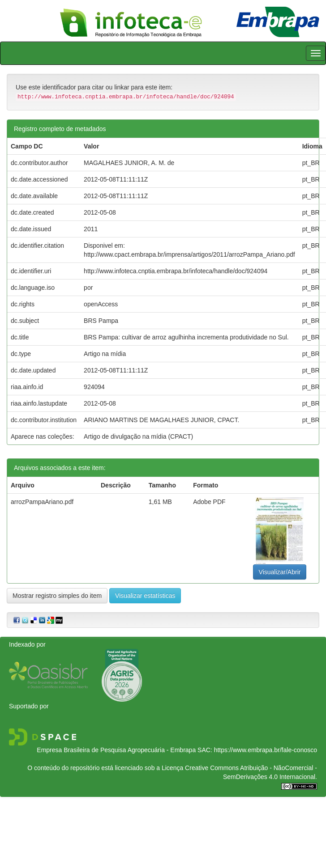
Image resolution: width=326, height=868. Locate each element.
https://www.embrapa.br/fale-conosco (266, 750)
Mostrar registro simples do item (57, 596)
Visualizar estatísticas (145, 596)
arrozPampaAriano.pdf (42, 502)
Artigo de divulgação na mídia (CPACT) (138, 436)
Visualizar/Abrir (280, 572)
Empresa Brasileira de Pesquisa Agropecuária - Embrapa (116, 750)
